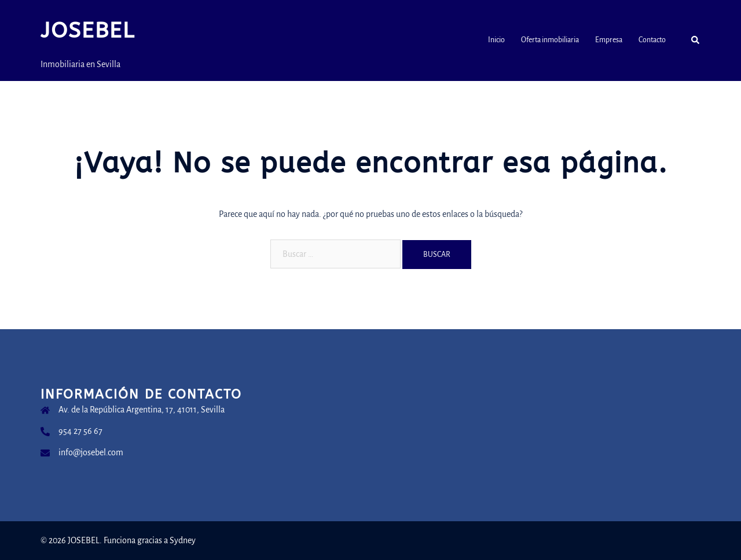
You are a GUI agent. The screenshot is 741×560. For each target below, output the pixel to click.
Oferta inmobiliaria (550, 40)
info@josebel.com (91, 452)
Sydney (183, 540)
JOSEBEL (88, 31)
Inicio (496, 40)
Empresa (609, 40)
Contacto (652, 40)
